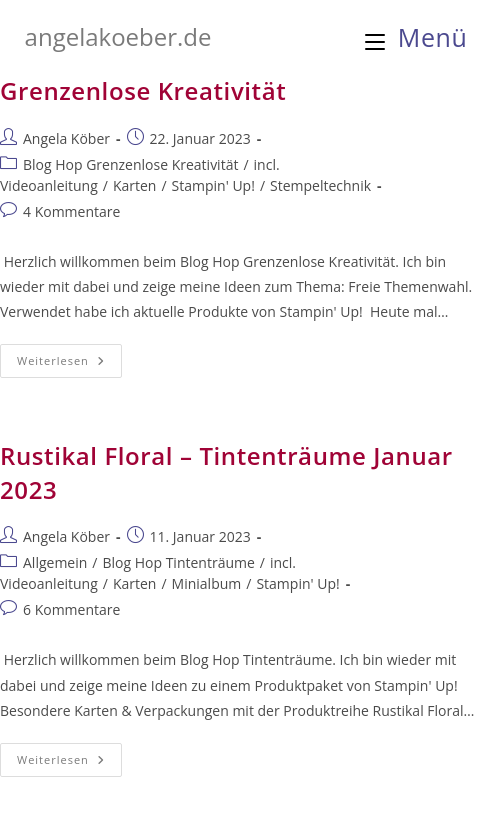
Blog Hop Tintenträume (178, 562)
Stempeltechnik (320, 185)
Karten (135, 185)
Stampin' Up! (213, 185)
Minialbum (207, 583)
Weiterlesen (69, 364)
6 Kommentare (71, 609)
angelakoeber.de (118, 36)
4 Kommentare (71, 211)
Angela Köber (66, 138)
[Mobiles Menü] (416, 37)
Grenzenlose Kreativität (143, 90)
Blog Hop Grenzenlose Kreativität (130, 164)
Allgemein (55, 562)
